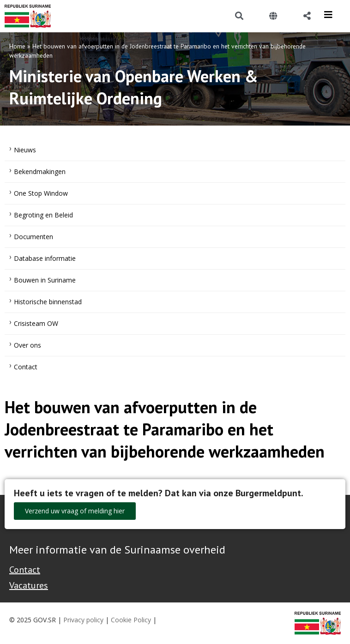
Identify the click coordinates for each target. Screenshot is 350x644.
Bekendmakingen (40, 172)
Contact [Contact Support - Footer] (25, 570)
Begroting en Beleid (43, 215)
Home (17, 46)
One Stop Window (41, 193)
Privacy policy (83, 620)
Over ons (27, 345)
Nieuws (25, 150)
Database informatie (45, 258)
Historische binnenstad (48, 302)
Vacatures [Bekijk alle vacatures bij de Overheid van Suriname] (29, 585)
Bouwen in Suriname (45, 280)
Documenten (33, 237)
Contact (26, 367)
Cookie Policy (131, 620)
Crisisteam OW (36, 323)
